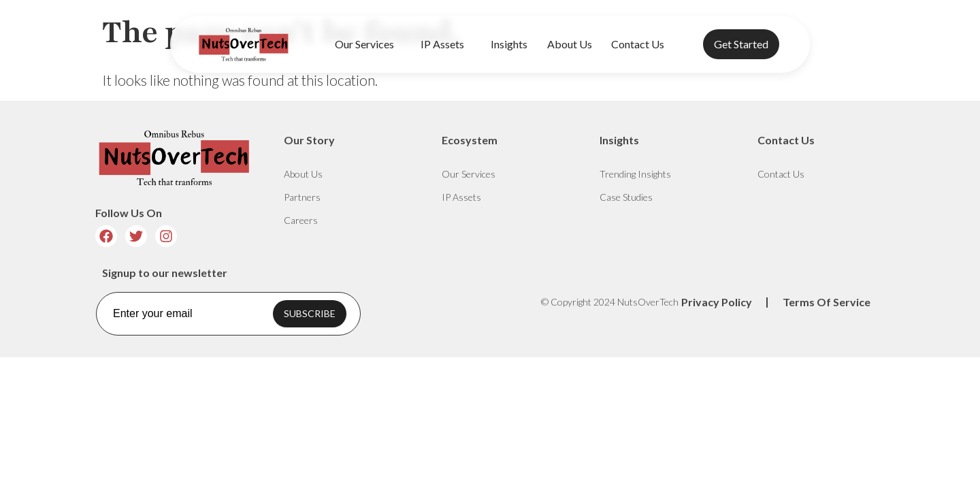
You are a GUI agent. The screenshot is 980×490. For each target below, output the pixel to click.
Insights (509, 44)
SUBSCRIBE (310, 313)
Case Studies (626, 197)
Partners (302, 197)
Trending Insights (635, 174)
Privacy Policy (717, 302)
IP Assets (446, 44)
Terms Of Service (827, 302)
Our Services (368, 44)
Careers (301, 220)
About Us (570, 44)
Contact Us (638, 44)
